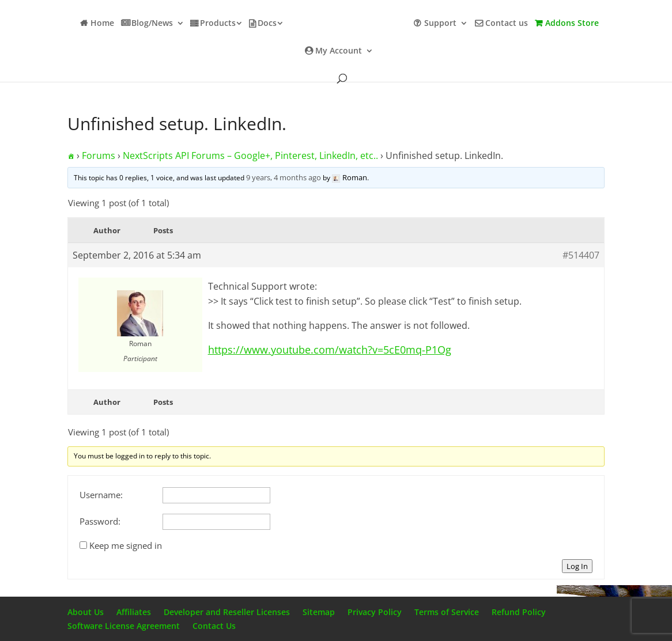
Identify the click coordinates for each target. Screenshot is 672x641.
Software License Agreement (124, 626)
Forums (99, 155)
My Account (339, 51)
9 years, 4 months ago (284, 177)
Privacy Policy (375, 612)
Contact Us (214, 626)
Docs (267, 24)
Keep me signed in (126, 545)
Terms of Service (447, 612)
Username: (101, 495)
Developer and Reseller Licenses (227, 612)
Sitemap (319, 612)
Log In (577, 566)
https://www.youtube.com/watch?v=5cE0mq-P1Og (330, 350)
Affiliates (134, 612)
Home (102, 24)
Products (218, 24)
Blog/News (152, 24)
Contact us (507, 24)
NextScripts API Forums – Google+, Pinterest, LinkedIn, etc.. (250, 155)
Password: (100, 521)
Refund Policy (519, 612)
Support (440, 24)
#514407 (581, 255)
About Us (86, 612)
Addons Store (572, 24)
